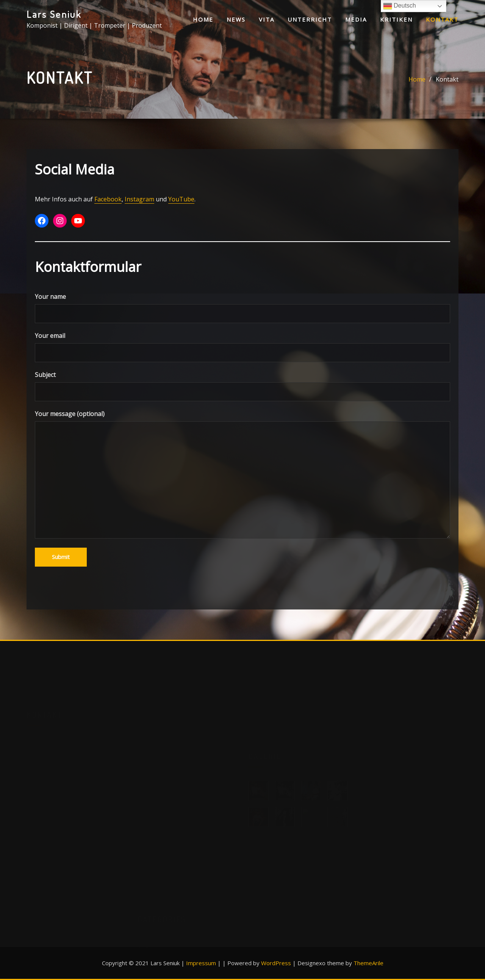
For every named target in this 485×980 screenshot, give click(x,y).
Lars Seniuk (54, 14)
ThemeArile (368, 963)
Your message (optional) (242, 476)
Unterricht (310, 19)
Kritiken (396, 19)
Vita (267, 19)
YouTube (181, 201)
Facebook (108, 201)
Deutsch (400, 6)
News (236, 19)
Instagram (139, 201)
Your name (242, 309)
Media (356, 19)
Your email (242, 349)
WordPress (276, 963)
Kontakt (442, 19)
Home (203, 19)
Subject (242, 388)
